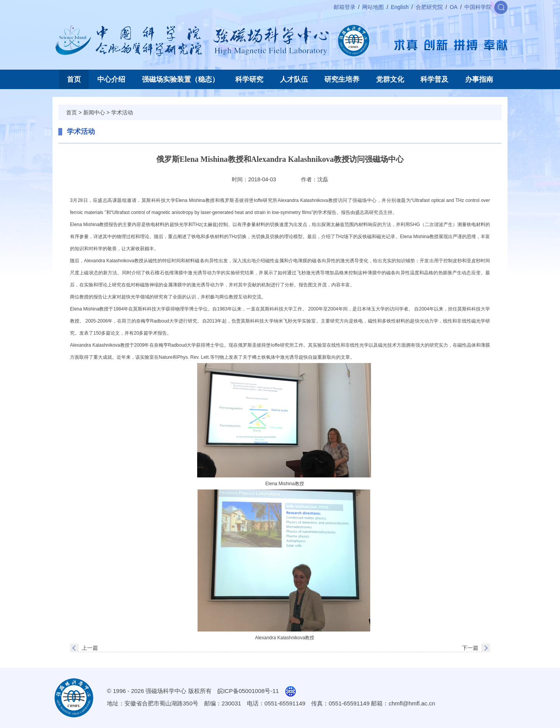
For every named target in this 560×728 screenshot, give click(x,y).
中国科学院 (478, 7)
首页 (74, 79)
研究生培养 (342, 79)
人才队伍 (294, 79)
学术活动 (122, 112)
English (400, 7)
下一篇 (470, 648)
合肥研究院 (429, 7)
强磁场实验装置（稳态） (180, 79)
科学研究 (249, 79)
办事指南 (479, 79)
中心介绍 (111, 79)
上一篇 (90, 648)
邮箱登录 (345, 7)
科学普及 (434, 79)
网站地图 (373, 7)
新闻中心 (94, 112)
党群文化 (390, 79)
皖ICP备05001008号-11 (248, 691)
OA (453, 7)
